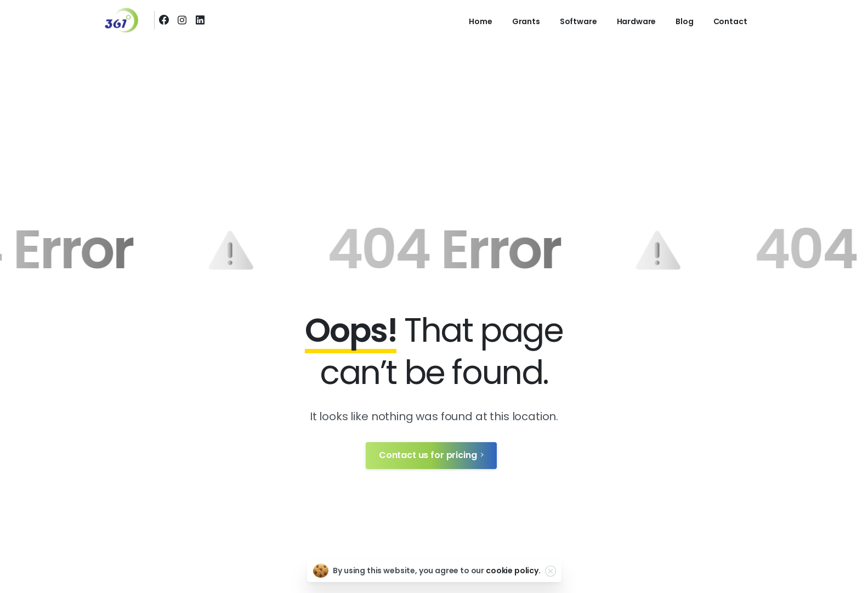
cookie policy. (513, 571)
